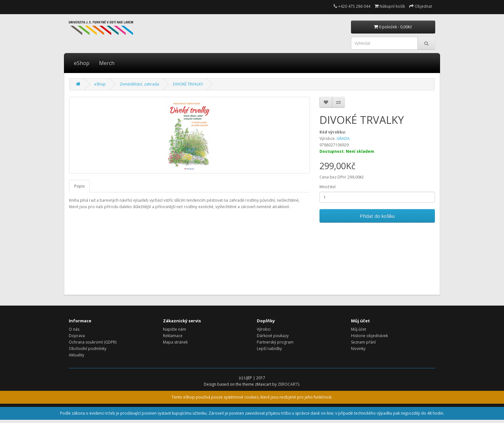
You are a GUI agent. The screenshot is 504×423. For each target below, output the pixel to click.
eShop (82, 63)
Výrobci (264, 329)
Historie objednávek (369, 336)
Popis (79, 186)
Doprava (77, 336)
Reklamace (173, 336)
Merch (107, 63)
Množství (328, 187)
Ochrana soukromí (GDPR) (93, 342)
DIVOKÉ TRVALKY (188, 84)
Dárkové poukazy (273, 336)
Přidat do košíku (377, 216)
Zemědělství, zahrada (139, 84)
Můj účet (359, 329)
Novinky (358, 349)
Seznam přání (363, 342)
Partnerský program (275, 342)
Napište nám (175, 329)
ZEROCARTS (288, 384)
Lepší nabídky (269, 349)
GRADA (343, 138)
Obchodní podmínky (88, 349)
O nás (74, 329)
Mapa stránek (175, 342)
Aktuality (76, 355)
